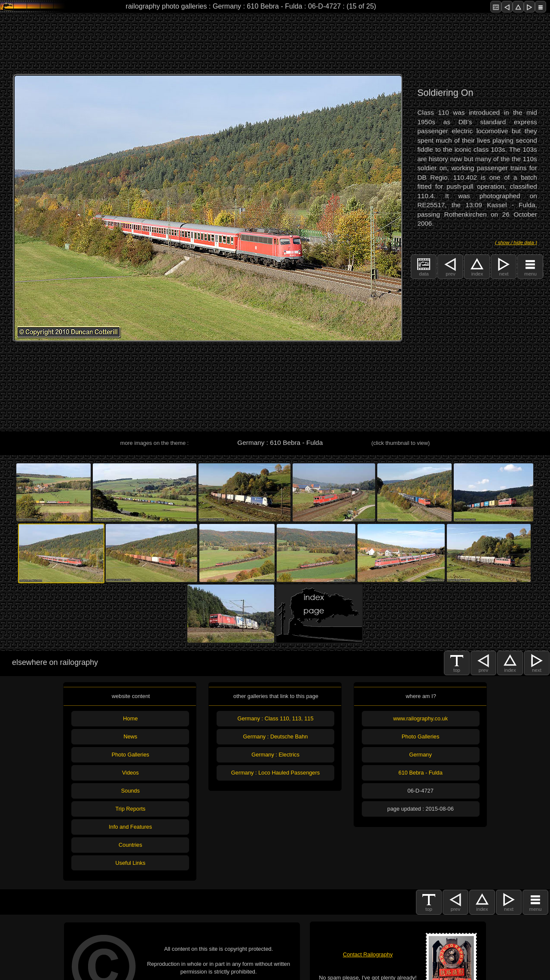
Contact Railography (368, 954)
